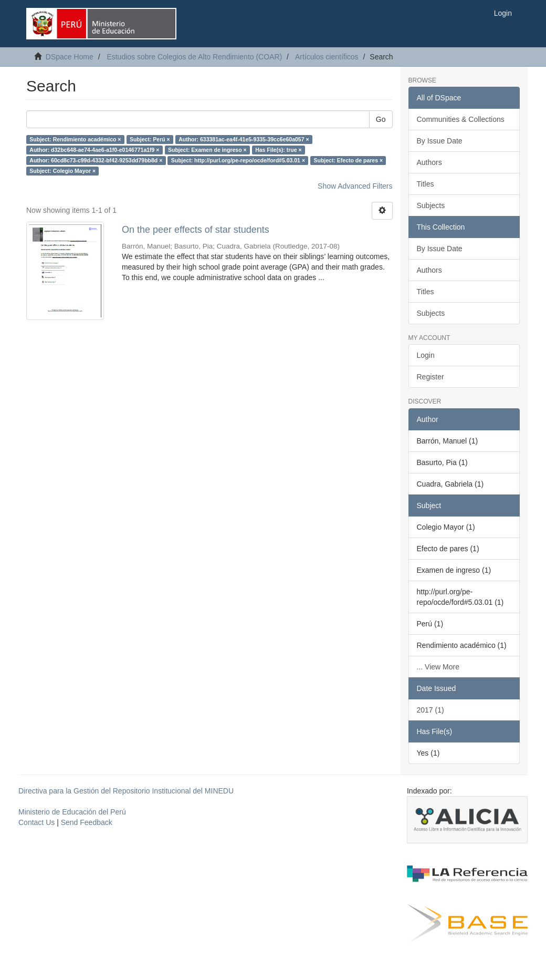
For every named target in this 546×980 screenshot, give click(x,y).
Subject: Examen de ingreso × (207, 150)
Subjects (431, 205)
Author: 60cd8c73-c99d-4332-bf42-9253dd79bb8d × (96, 160)
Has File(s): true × (278, 150)
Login (426, 355)
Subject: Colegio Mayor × (62, 171)
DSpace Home (70, 57)
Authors (429, 162)
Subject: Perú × (150, 139)
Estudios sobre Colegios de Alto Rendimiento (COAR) (194, 57)
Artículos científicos (327, 57)
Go (381, 119)
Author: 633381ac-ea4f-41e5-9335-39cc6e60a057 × (244, 139)
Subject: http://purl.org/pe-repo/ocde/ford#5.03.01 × (238, 160)
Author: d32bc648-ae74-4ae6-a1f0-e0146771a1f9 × (94, 150)
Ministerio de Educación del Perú (72, 812)
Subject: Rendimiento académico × (75, 139)
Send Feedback (87, 822)
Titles (426, 184)
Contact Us (36, 822)
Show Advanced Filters (355, 186)
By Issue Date (440, 141)
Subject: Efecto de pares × (349, 160)
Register (430, 377)
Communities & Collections (461, 119)
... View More (438, 667)
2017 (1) (430, 710)
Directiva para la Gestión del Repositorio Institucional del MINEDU (126, 791)
